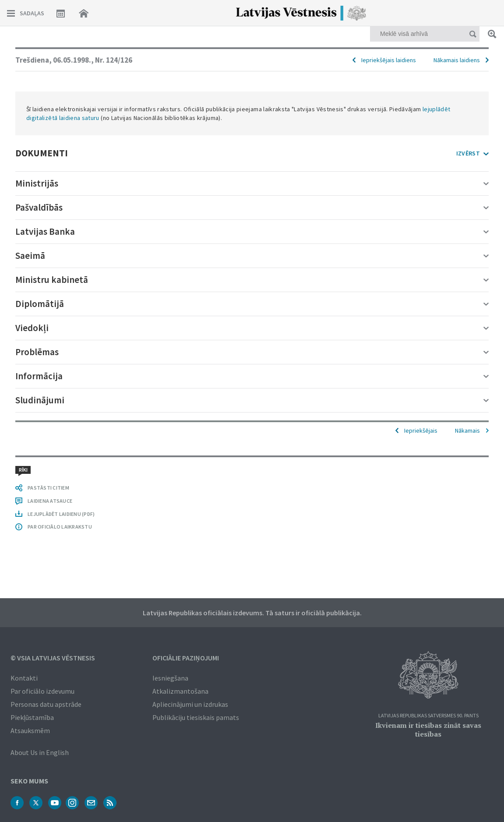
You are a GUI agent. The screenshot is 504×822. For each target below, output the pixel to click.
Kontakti (24, 678)
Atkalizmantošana (180, 691)
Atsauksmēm (30, 730)
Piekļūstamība (32, 717)
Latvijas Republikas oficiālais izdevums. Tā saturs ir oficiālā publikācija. (252, 613)
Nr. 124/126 (114, 60)
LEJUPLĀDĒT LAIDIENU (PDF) (61, 514)
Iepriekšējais (421, 430)
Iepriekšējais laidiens (389, 60)
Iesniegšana (170, 678)
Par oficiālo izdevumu (42, 691)
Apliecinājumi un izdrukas (190, 704)
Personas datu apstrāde (46, 704)
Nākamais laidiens (457, 60)
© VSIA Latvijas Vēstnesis (53, 658)
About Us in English (40, 752)
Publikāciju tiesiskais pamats (196, 717)
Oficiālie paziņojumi (186, 658)
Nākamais (467, 430)
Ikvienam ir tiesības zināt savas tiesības (428, 730)
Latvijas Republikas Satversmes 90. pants (428, 716)
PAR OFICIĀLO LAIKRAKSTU (60, 527)
